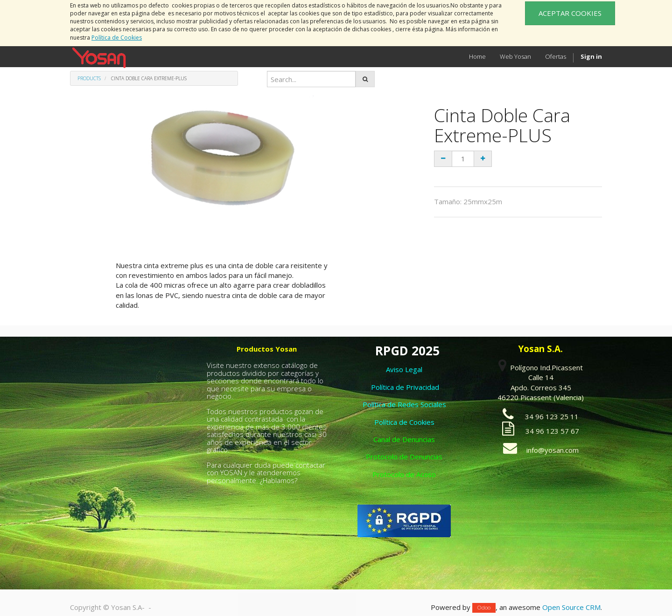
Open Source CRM (571, 607)
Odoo (484, 608)
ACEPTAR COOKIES (570, 13)
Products (89, 78)
